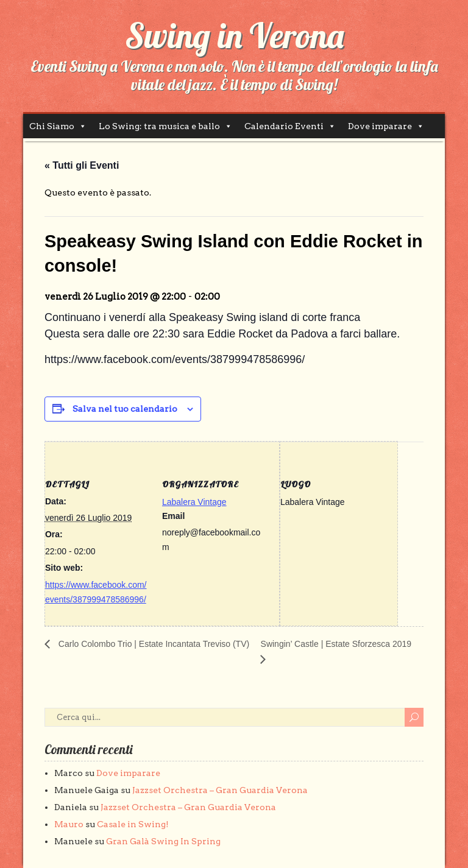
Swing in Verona (234, 35)
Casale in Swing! (133, 824)
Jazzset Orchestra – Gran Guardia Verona (220, 790)
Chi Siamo (52, 126)
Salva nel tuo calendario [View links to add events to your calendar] (125, 409)
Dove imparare (380, 126)
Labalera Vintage (194, 502)
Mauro (69, 824)
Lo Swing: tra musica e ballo (159, 126)
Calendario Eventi (284, 126)
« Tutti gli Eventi (82, 165)
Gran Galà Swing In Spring (163, 841)
